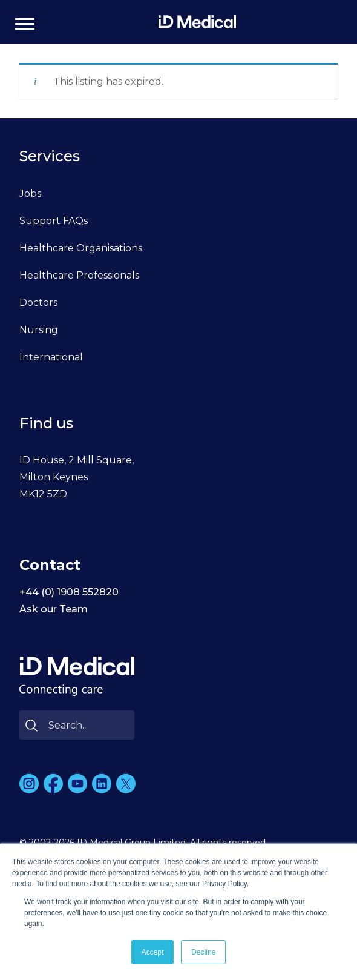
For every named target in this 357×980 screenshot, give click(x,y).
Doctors (38, 303)
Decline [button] (203, 952)
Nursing (39, 330)
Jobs (30, 194)
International (51, 357)
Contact (50, 565)
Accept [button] (153, 952)
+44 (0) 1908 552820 (69, 592)
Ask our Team (54, 609)
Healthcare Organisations (81, 248)
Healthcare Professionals (79, 275)
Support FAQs (54, 221)
